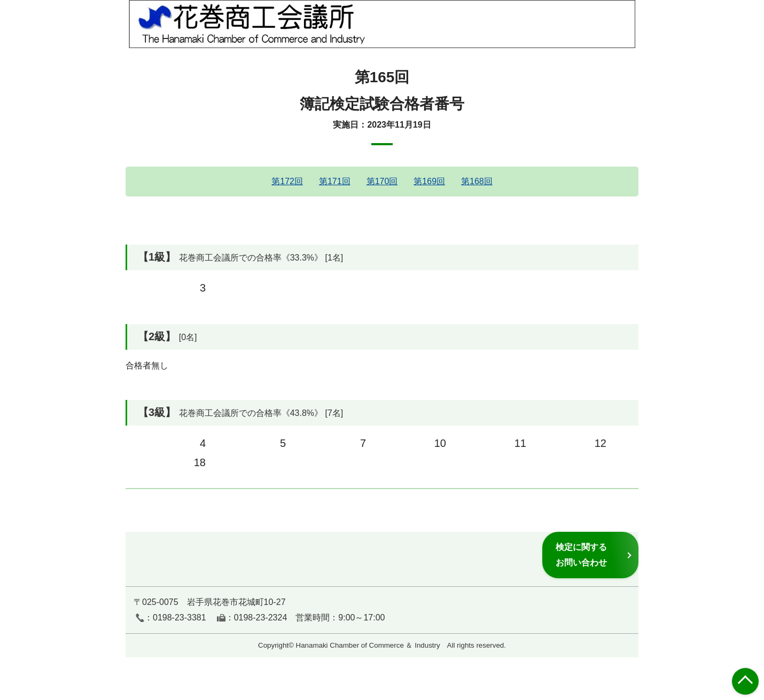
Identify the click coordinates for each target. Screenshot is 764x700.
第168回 (477, 181)
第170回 (382, 181)
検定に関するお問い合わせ (581, 555)
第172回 (287, 181)
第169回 (429, 181)
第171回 (335, 181)
